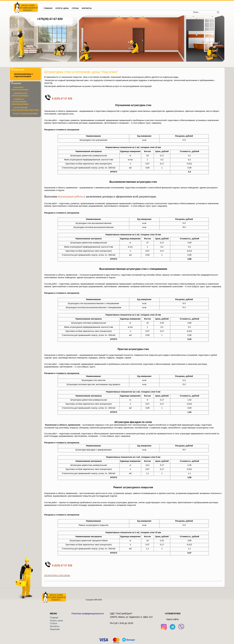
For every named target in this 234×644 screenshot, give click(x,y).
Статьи (53, 623)
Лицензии (55, 629)
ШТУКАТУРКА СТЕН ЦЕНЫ (57, 575)
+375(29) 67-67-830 (50, 19)
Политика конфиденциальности (88, 614)
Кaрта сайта (172, 619)
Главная (54, 618)
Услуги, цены (56, 621)
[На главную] (26, 7)
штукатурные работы (70, 197)
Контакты (55, 626)
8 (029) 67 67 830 (62, 99)
